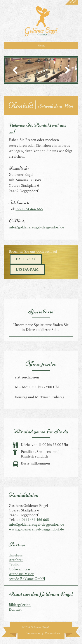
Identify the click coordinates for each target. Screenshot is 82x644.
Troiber (15, 565)
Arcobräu (16, 560)
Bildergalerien (20, 605)
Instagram (27, 269)
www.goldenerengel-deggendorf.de (36, 529)
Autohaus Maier (21, 574)
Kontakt (15, 609)
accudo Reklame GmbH (27, 579)
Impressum (33, 634)
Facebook (26, 259)
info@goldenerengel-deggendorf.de (36, 227)
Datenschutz (53, 634)
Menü (41, 46)
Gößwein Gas (19, 569)
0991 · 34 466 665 (29, 209)
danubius (16, 555)
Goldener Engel (41, 21)
